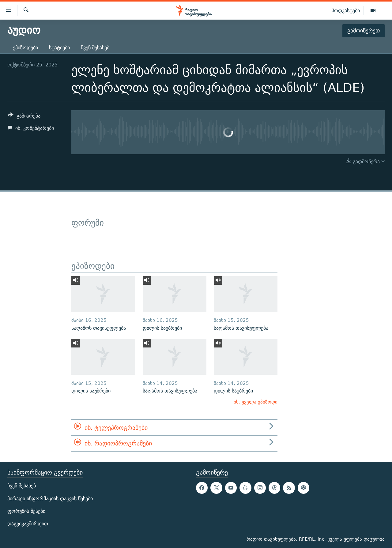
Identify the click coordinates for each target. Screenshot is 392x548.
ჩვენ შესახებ (95, 48)
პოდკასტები (346, 10)
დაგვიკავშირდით (28, 524)
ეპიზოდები (25, 48)
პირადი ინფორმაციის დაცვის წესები (50, 498)
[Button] (24, 117)
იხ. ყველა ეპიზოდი (256, 402)
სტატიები (59, 48)
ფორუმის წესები (26, 511)
